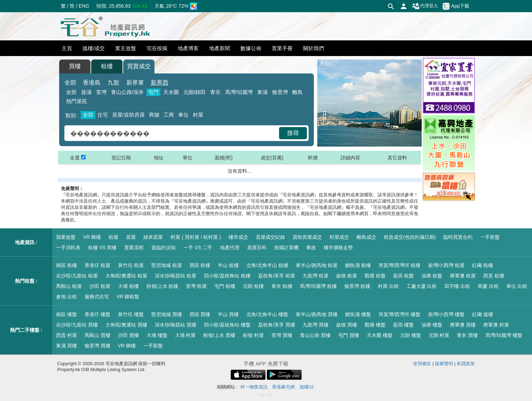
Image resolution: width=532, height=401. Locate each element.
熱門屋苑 (77, 101)
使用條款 (422, 364)
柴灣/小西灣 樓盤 (446, 314)
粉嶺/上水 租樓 (162, 286)
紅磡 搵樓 (483, 314)
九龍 (113, 83)
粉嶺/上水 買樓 (219, 335)
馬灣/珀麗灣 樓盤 (504, 335)
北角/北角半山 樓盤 (267, 314)
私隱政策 (466, 364)
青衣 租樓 (282, 286)
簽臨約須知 (164, 247)
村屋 (198, 115)
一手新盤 (490, 237)
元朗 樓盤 (411, 335)
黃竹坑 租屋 (131, 265)
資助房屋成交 (307, 237)
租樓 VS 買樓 (102, 247)
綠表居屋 (153, 237)
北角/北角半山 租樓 (267, 265)
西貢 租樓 (494, 276)
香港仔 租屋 (97, 265)
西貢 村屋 (66, 335)
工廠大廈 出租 (422, 286)
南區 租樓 (66, 265)
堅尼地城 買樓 (167, 314)
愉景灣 (280, 92)
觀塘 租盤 (375, 276)
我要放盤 (66, 237)
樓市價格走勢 (338, 247)
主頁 (67, 48)
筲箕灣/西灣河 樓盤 (399, 314)
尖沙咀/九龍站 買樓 (77, 325)
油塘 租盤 (432, 276)
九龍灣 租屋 (316, 276)
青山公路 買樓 (315, 335)
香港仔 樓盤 (97, 314)
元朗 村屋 (439, 335)
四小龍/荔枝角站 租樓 (227, 276)
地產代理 (230, 247)
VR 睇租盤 (128, 297)
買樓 (75, 66)
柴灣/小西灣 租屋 (446, 265)
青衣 (215, 92)
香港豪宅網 (283, 387)
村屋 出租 (388, 286)
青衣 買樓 (467, 335)
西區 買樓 (200, 314)
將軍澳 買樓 (463, 325)
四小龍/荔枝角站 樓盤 (227, 325)
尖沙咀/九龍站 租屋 (77, 276)
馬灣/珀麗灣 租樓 (318, 286)
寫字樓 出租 (457, 286)
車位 (183, 115)
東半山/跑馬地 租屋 (317, 265)
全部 (70, 83)
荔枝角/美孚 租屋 (277, 276)
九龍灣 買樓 (316, 325)
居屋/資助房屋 (128, 115)
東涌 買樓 (66, 346)
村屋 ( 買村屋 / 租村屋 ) (196, 237)
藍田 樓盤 (404, 325)
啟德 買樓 (347, 325)
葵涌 (86, 92)
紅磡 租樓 (483, 265)
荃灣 (101, 92)
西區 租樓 (200, 265)
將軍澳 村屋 (496, 325)
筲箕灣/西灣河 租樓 (399, 265)
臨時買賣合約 (458, 237)
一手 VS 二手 (198, 247)
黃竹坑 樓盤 (131, 314)
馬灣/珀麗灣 (239, 92)
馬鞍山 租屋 (69, 286)
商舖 (154, 115)
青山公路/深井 (127, 92)
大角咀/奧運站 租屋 (126, 276)
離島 (297, 92)
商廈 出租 (488, 286)
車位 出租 (517, 286)
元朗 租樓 (253, 286)
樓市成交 (238, 237)
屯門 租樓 (225, 286)
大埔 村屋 (185, 335)
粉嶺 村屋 (253, 335)
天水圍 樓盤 (380, 335)
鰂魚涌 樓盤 (358, 314)
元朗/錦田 (194, 92)
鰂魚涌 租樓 (358, 265)
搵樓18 (307, 387)
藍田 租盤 (404, 276)
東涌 (262, 92)
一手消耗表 (68, 247)
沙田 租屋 (100, 286)
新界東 (135, 83)
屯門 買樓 (349, 335)
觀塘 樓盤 (375, 325)
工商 (169, 115)
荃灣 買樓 (282, 335)
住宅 (103, 115)
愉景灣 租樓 (357, 286)
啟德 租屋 (347, 276)
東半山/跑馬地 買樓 (317, 314)
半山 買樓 (228, 314)
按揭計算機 (286, 247)
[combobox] (173, 133)
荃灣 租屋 (196, 286)
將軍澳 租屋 (463, 276)
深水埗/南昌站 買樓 (176, 325)
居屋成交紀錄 (270, 237)
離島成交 (366, 237)
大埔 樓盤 (157, 335)
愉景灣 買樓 (97, 346)
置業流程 (134, 247)
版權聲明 (444, 364)
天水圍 (171, 92)
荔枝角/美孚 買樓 (277, 325)
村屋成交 (339, 237)
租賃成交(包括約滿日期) (410, 237)
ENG (84, 6)
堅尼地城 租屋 (167, 265)
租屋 (113, 237)
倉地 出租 (66, 297)
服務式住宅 (97, 297)
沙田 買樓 (128, 335)
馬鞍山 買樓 (97, 335)
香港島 (92, 83)
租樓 (107, 66)
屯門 (153, 92)
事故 (311, 247)
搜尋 (293, 133)
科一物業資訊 (254, 387)
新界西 (160, 83)
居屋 (131, 237)
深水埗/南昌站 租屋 (176, 276)
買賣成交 (139, 66)
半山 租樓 (228, 265)
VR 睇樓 (92, 237)
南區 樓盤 (66, 314)
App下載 (456, 6)
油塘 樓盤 (432, 325)
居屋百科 (257, 247)
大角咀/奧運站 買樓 (126, 325)
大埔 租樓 (128, 286)
